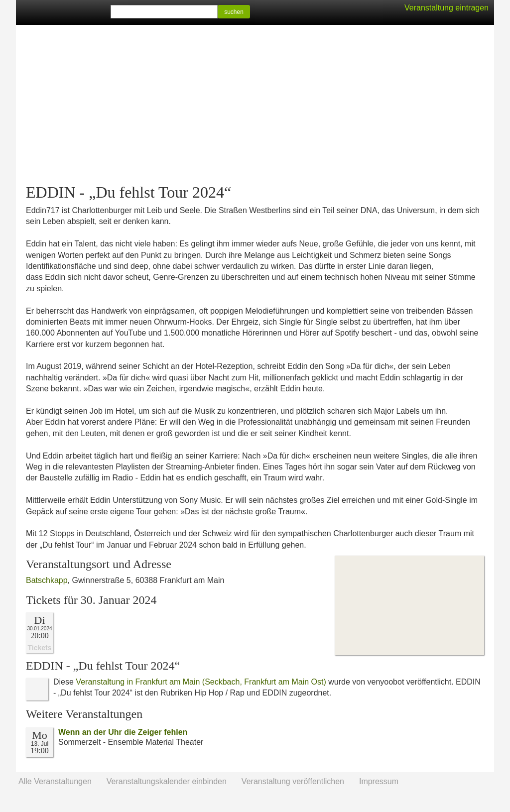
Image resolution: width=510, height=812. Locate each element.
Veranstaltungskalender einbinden (167, 781)
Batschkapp (47, 580)
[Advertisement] (255, 105)
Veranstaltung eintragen (446, 8)
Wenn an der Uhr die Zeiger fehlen (123, 732)
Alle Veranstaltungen (55, 781)
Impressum (379, 781)
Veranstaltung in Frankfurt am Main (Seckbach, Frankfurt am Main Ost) (201, 682)
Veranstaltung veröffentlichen (293, 781)
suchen (234, 12)
